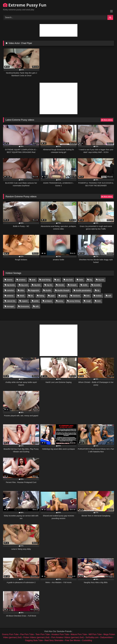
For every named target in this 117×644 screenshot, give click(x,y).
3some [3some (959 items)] (10, 280)
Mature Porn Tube (79, 634)
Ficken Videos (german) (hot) (36, 637)
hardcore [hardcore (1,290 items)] (76, 296)
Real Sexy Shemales (54, 640)
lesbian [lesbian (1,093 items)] (99, 296)
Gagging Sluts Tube (34, 640)
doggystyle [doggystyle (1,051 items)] (35, 290)
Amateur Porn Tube (60, 634)
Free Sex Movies (73, 640)
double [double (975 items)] (48, 290)
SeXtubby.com (92, 637)
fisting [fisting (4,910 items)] (42, 296)
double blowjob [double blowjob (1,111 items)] (63, 290)
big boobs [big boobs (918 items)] (11, 285)
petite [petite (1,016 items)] (36, 301)
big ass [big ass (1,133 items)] (101, 280)
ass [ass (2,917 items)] (58, 280)
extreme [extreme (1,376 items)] (10, 296)
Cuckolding (87, 640)
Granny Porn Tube (10, 634)
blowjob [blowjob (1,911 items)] (73, 285)
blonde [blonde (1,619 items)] (61, 285)
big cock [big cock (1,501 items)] (25, 285)
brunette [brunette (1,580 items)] (97, 285)
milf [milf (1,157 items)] (109, 296)
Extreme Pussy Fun (25, 5)
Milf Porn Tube (95, 634)
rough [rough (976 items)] (88, 301)
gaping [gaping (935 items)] (64, 296)
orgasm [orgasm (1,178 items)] (25, 301)
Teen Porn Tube (43, 634)
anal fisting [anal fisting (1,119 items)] (46, 280)
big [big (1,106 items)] (91, 280)
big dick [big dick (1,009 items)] (37, 285)
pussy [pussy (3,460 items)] (61, 301)
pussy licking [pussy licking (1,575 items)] (75, 301)
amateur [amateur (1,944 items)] (22, 280)
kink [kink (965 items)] (88, 296)
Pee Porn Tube (27, 634)
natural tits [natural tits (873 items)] (11, 301)
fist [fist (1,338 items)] (32, 296)
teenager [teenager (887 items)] (10, 306)
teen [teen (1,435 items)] (99, 301)
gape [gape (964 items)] (52, 296)
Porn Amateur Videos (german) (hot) (68, 637)
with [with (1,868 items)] (37, 306)
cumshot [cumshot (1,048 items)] (10, 290)
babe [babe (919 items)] (81, 280)
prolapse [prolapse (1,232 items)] (48, 301)
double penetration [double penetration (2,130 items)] (83, 290)
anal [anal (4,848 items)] (33, 280)
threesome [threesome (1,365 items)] (25, 306)
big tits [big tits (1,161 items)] (49, 285)
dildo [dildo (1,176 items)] (22, 290)
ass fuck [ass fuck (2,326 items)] (69, 280)
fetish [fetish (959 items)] (22, 296)
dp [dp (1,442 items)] (98, 290)
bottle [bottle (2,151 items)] (85, 285)
